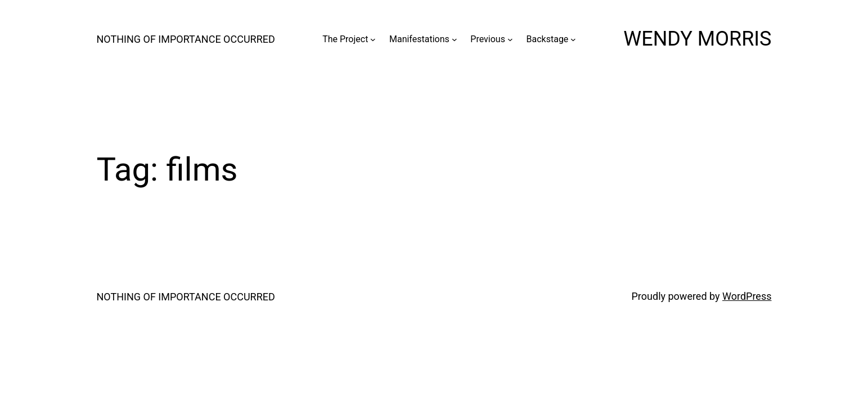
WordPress (747, 296)
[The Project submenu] (373, 39)
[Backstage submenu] (573, 39)
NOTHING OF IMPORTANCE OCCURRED (186, 39)
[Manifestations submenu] (455, 39)
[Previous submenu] (510, 39)
